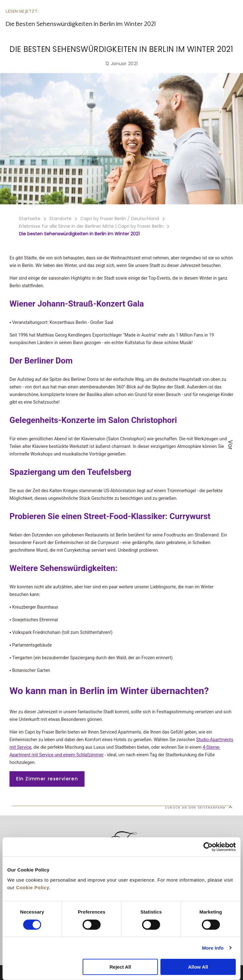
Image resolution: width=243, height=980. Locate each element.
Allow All (198, 967)
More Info (213, 948)
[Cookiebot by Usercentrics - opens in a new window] (208, 847)
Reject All (120, 967)
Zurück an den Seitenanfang (198, 807)
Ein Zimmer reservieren (47, 779)
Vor (230, 445)
